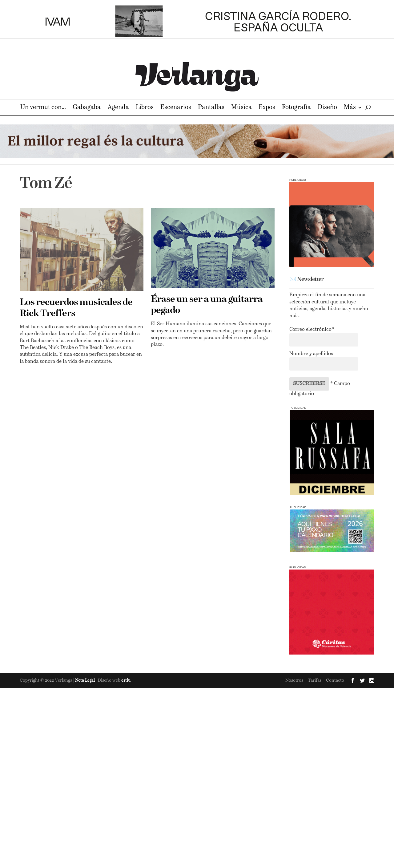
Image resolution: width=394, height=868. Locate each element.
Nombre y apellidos (311, 354)
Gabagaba (87, 108)
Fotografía (296, 108)
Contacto (335, 680)
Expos (267, 108)
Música (241, 108)
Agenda (118, 108)
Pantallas (211, 108)
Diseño (327, 108)
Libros (145, 108)
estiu (126, 681)
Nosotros (294, 680)
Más (350, 108)
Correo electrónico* (312, 330)
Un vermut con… (43, 108)
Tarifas (315, 680)
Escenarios (176, 108)
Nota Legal (85, 681)
